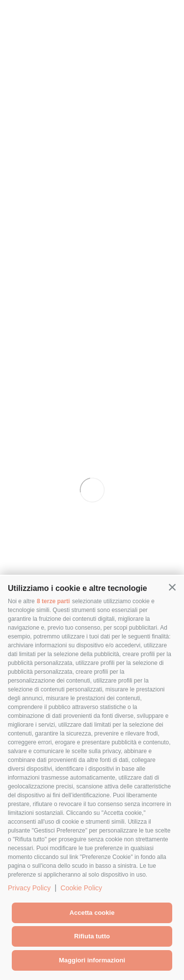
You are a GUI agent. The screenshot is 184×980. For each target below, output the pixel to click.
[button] (172, 588)
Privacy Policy (29, 888)
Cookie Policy (81, 888)
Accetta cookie (92, 913)
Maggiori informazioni (92, 960)
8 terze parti (53, 601)
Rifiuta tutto (92, 936)
